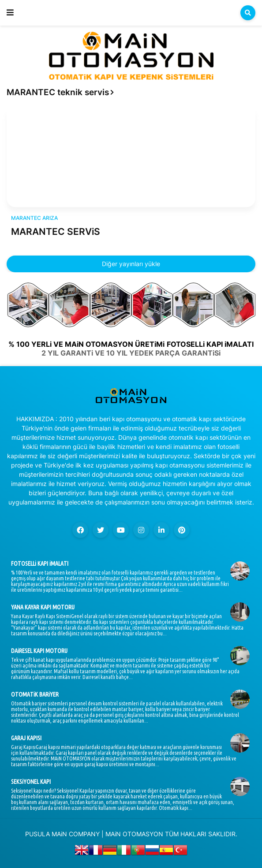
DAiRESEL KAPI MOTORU (39, 651)
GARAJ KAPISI (26, 738)
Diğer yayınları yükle (131, 264)
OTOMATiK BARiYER (35, 694)
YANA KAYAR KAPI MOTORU (43, 607)
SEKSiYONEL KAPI (31, 782)
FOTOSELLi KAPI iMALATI (40, 564)
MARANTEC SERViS (56, 232)
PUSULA (37, 834)
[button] (10, 13)
